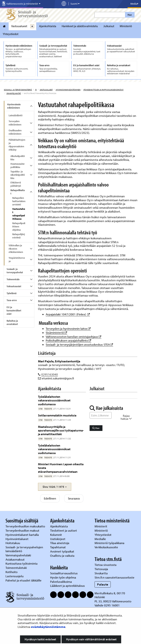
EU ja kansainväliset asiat (14, 310)
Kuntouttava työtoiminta (21, 563)
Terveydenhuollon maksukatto (26, 526)
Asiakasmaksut (15, 559)
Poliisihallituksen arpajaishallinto (68, 340)
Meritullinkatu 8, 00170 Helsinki (110, 595)
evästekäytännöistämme (48, 627)
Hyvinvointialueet (17, 539)
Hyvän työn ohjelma (63, 577)
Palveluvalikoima (61, 582)
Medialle (101, 539)
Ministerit (101, 526)
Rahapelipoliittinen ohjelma (19, 226)
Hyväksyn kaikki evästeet (40, 639)
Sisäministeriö (56, 333)
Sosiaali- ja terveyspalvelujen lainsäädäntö (24, 549)
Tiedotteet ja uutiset (64, 530)
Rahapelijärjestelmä (19, 236)
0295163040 (50, 374)
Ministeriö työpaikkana (110, 543)
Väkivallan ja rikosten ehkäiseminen (16, 249)
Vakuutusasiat (14, 286)
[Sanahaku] (101, 415)
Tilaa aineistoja (60, 543)
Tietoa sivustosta (105, 565)
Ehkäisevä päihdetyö (16, 184)
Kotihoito (11, 572)
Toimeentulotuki (17, 568)
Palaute (103, 584)
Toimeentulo (13, 279)
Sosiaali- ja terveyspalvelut (15, 271)
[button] (55, 487)
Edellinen (50, 498)
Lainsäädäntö (16, 115)
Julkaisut (109, 26)
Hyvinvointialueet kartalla (22, 535)
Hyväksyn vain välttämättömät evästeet (91, 639)
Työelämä (12, 293)
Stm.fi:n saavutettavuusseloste (114, 577)
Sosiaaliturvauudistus (64, 573)
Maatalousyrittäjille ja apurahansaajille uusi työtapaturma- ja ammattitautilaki (61, 430)
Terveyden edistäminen (15, 123)
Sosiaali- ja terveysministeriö (18, 90)
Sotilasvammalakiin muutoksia (57, 415)
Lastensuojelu (15, 576)
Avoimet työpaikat (62, 551)
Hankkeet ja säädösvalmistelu (80, 26)
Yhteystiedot (11, 34)
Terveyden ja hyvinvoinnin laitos (68, 329)
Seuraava (74, 498)
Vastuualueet (19, 26)
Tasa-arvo (12, 300)
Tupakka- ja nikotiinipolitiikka (18, 175)
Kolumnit (56, 535)
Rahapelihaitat (14, 93)
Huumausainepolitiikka (18, 165)
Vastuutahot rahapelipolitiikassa (19, 214)
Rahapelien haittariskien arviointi (19, 201)
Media (134, 4)
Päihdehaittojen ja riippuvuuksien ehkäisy (103, 90)
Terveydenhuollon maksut (23, 530)
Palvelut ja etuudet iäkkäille (23, 580)
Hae (130, 15)
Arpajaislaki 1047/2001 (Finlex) (68, 314)
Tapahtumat (58, 547)
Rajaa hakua (126, 417)
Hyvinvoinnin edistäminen (68, 90)
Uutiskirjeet (58, 539)
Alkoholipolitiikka (18, 158)
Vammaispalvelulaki (19, 555)
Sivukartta (101, 573)
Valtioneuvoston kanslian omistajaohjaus (74, 337)
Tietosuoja (101, 569)
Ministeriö (126, 26)
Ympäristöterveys (17, 259)
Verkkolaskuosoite (107, 547)
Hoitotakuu (13, 543)
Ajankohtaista (48, 26)
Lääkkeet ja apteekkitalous (67, 586)
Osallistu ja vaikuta (62, 556)
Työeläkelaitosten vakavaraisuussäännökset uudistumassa (54, 400)
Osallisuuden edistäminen (15, 132)
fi (36, 90)
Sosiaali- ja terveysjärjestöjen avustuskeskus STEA (79, 344)
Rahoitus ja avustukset (12, 322)
